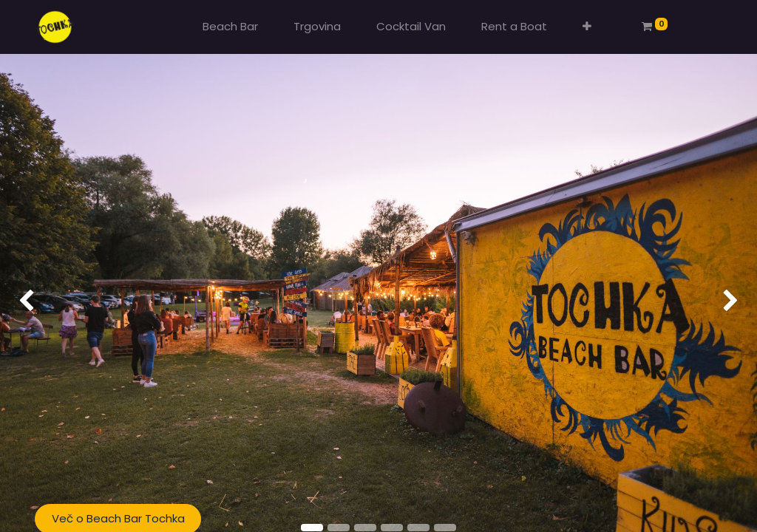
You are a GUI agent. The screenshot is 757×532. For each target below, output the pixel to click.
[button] (587, 27)
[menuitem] (230, 27)
